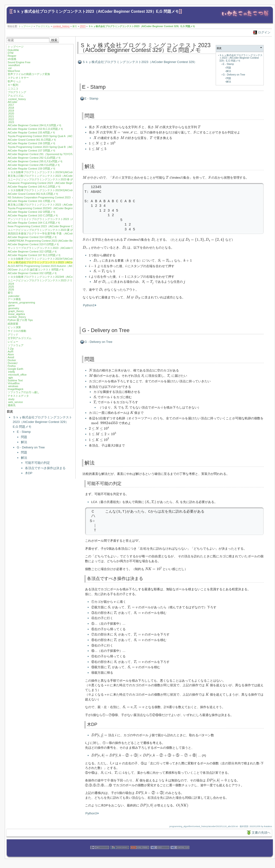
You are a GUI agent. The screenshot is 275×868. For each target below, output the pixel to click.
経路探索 (13, 324)
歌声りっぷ (14, 81)
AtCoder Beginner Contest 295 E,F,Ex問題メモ (35, 161)
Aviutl (11, 357)
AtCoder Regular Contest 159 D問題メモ (32, 169)
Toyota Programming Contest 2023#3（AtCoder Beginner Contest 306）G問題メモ (57, 208)
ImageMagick (15, 389)
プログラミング (17, 92)
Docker (12, 360)
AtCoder (12, 102)
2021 (11, 116)
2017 (11, 105)
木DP (29, 473)
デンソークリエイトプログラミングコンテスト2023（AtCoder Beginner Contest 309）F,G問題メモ (66, 219)
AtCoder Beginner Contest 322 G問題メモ (32, 252)
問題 (24, 437)
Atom (11, 354)
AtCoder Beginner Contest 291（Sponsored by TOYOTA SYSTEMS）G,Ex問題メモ (57, 154)
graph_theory (16, 311)
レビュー (13, 342)
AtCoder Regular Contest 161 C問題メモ (32, 201)
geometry (14, 308)
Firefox (12, 366)
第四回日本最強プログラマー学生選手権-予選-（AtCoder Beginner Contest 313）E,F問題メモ (63, 233)
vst (10, 68)
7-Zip (11, 349)
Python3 (89, 305)
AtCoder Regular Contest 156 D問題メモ (32, 143)
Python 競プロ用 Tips (20, 320)
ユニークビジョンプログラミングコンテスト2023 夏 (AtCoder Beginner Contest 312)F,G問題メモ (65, 230)
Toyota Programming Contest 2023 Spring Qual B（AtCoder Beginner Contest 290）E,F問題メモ (65, 147)
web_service (15, 402)
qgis (11, 377)
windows (13, 386)
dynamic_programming (22, 302)
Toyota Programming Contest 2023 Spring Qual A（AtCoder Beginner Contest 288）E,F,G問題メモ (66, 136)
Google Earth (15, 369)
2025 (11, 287)
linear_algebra (17, 314)
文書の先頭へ (261, 832)
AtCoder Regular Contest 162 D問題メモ (32, 212)
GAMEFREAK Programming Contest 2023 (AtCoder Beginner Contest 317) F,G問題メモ (59, 241)
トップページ (26, 26)
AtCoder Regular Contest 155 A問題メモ (31, 132)
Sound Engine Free (19, 62)
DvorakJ (12, 363)
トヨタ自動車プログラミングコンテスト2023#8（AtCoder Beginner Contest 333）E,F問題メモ (64, 277)
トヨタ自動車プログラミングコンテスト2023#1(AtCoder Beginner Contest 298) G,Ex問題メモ (63, 172)
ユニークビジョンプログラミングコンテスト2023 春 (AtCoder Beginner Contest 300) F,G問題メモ (66, 179)
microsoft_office (17, 375)
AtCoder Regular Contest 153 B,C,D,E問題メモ (35, 129)
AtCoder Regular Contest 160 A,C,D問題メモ (34, 187)
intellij (12, 372)
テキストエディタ (18, 396)
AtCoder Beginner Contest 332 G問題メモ (32, 273)
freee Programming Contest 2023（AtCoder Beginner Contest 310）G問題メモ (54, 226)
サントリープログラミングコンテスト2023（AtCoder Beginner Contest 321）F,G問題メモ (61, 248)
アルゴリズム (43, 26)
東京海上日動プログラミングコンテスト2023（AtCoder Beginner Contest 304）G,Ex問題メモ (63, 205)
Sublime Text (15, 380)
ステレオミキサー (18, 78)
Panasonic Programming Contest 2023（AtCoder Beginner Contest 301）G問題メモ (57, 183)
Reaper (12, 56)
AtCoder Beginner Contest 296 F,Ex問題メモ (34, 165)
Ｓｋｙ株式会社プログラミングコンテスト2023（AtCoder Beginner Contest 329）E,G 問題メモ (96, 11)
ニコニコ (13, 88)
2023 (83, 26)
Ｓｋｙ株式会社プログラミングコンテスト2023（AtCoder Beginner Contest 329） (140, 62)
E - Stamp (24, 432)
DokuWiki (13, 50)
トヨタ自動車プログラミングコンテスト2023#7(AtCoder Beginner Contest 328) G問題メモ (61, 259)
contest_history (61, 26)
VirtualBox (14, 383)
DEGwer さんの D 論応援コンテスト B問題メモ (36, 270)
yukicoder (14, 296)
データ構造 (14, 299)
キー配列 (13, 85)
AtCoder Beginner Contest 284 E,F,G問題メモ (35, 125)
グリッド (13, 334)
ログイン (264, 32)
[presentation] (97, 127)
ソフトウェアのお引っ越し (24, 392)
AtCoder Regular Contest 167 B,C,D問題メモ (34, 255)
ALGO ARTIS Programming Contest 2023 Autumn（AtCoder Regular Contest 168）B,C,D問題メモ (66, 266)
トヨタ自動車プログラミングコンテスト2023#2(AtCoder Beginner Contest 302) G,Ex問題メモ (63, 190)
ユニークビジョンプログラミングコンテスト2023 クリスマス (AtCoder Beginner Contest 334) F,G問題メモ (71, 280)
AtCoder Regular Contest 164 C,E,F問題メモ (34, 223)
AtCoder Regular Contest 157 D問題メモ (32, 151)
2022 (11, 119)
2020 (11, 113)
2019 (11, 111)
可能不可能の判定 (37, 463)
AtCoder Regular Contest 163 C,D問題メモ (33, 215)
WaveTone (14, 71)
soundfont (14, 65)
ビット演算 (14, 327)
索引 (75, 26)
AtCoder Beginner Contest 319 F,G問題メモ (33, 244)
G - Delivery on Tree (31, 447)
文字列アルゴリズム (20, 338)
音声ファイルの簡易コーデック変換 (29, 74)
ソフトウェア (16, 345)
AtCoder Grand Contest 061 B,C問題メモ (32, 140)
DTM (11, 53)
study (11, 399)
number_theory (17, 317)
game (12, 305)
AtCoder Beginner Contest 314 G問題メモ (32, 237)
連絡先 (12, 405)
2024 (11, 284)
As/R (11, 352)
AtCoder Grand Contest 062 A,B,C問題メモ (33, 194)
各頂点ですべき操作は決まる (45, 468)
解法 (24, 442)
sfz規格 (12, 59)
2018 (11, 108)
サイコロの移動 (17, 331)
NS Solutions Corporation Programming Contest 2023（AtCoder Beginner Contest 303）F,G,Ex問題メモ (69, 197)
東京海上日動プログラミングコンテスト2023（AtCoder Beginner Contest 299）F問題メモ (61, 176)
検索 (54, 40)
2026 (11, 289)
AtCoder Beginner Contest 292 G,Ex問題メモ (34, 158)
